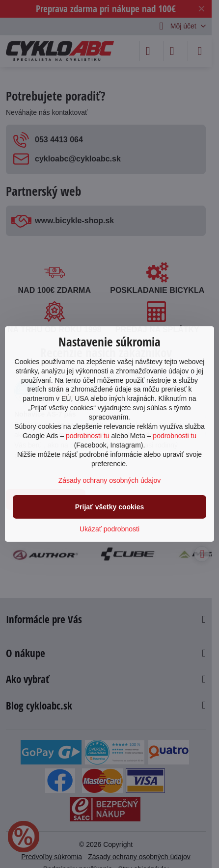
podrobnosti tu (88, 436)
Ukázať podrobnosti (109, 529)
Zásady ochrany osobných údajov (110, 480)
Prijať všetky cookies (110, 507)
